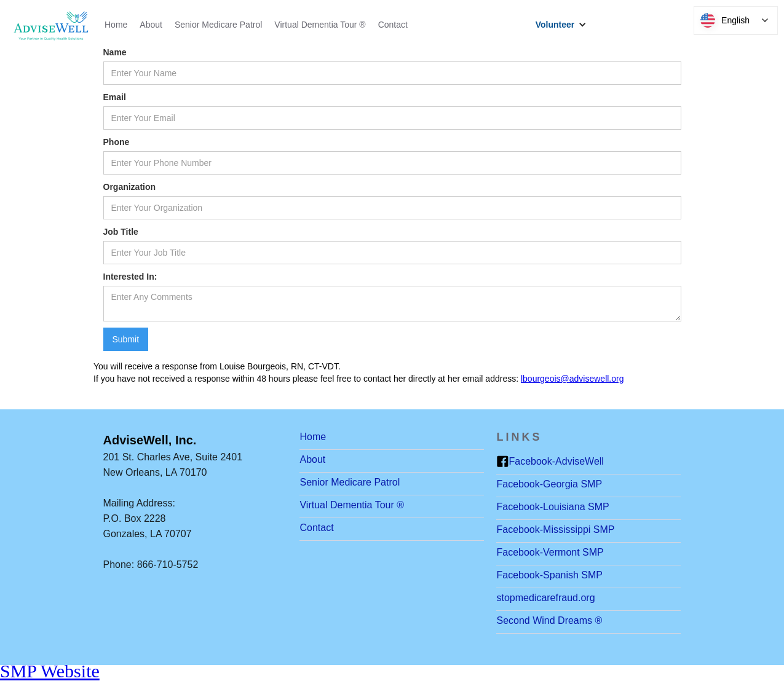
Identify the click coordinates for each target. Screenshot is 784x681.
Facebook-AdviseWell (556, 461)
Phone (117, 142)
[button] (564, 25)
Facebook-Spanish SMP (549, 575)
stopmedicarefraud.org (545, 598)
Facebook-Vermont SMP (550, 552)
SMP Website (50, 671)
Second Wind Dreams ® (549, 620)
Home (116, 25)
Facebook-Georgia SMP (549, 484)
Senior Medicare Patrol (218, 25)
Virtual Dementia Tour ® (320, 25)
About (151, 25)
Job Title (121, 232)
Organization (130, 187)
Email (115, 97)
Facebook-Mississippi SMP (555, 529)
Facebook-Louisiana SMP (552, 507)
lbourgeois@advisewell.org (572, 379)
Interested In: (130, 277)
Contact (393, 25)
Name (115, 52)
